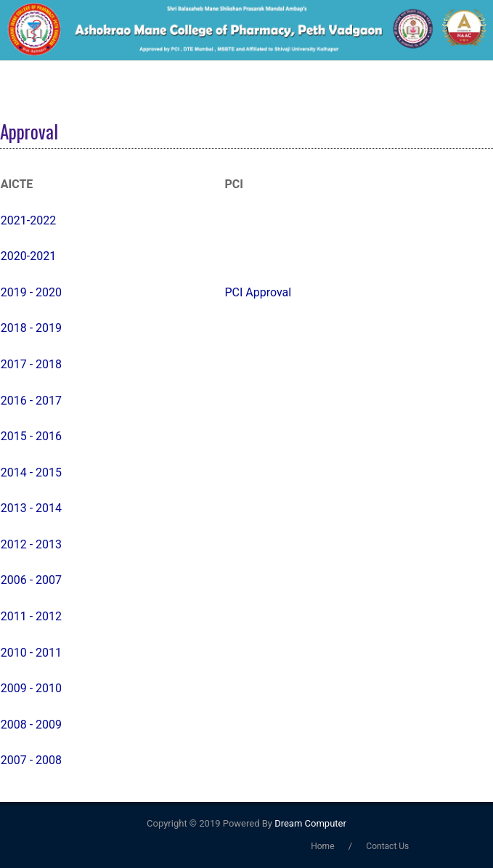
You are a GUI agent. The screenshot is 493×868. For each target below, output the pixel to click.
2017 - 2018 (31, 364)
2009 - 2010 (31, 688)
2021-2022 (28, 220)
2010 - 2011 (31, 653)
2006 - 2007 (31, 580)
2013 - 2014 (31, 508)
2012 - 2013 (31, 544)
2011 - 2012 (31, 616)
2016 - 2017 (31, 401)
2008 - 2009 (31, 725)
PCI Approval (258, 292)
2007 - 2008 (31, 760)
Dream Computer (309, 823)
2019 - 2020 (31, 292)
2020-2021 (28, 256)
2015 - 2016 (31, 436)
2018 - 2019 (31, 328)
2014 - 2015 (31, 472)
